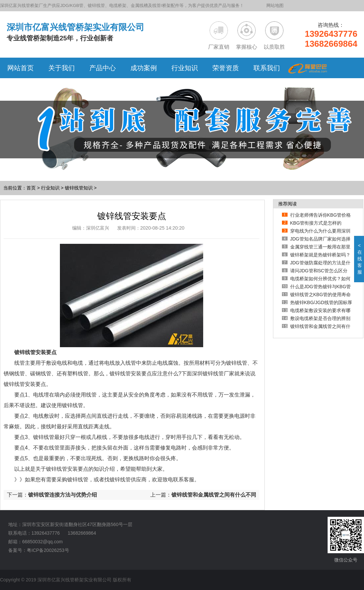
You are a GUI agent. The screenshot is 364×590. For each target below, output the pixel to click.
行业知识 (50, 188)
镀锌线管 (78, 480)
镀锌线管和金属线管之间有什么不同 (214, 495)
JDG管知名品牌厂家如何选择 (320, 239)
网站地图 (275, 5)
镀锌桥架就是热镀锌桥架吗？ (320, 255)
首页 (31, 188)
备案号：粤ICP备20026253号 (39, 550)
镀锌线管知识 (79, 188)
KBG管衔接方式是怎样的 (316, 223)
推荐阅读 (288, 204)
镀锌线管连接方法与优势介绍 (63, 495)
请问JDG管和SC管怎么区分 (319, 271)
